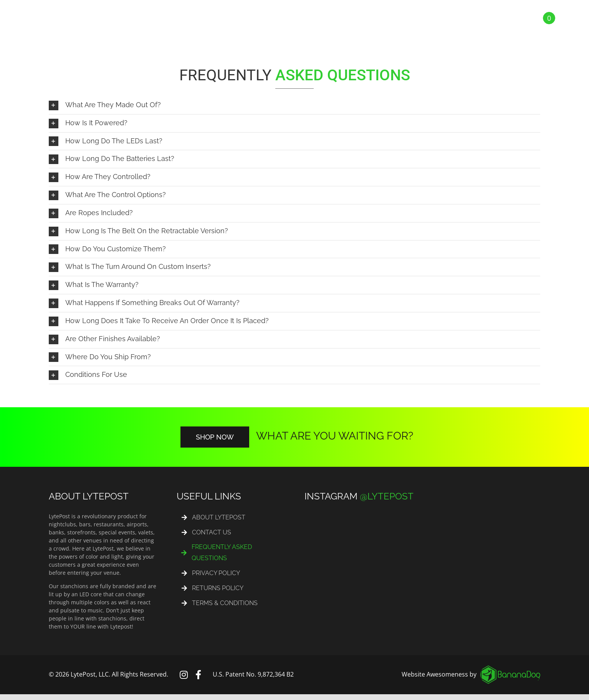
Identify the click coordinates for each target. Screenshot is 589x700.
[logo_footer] (510, 668)
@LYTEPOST (387, 496)
